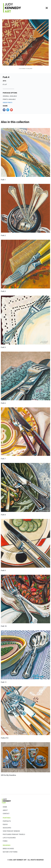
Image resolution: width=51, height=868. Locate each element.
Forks (5, 841)
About (5, 810)
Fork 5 (3, 347)
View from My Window (11, 831)
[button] (47, 8)
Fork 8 (3, 515)
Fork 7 (3, 459)
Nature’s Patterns (10, 852)
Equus (5, 824)
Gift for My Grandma (8, 775)
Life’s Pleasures (9, 838)
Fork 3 (3, 291)
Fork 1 (3, 180)
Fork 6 (3, 403)
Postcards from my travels (14, 834)
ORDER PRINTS (8, 103)
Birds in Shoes (8, 849)
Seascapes (7, 828)
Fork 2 (3, 235)
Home (5, 807)
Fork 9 (3, 570)
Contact (6, 814)
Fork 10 (4, 626)
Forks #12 (5, 738)
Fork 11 (4, 682)
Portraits (7, 821)
